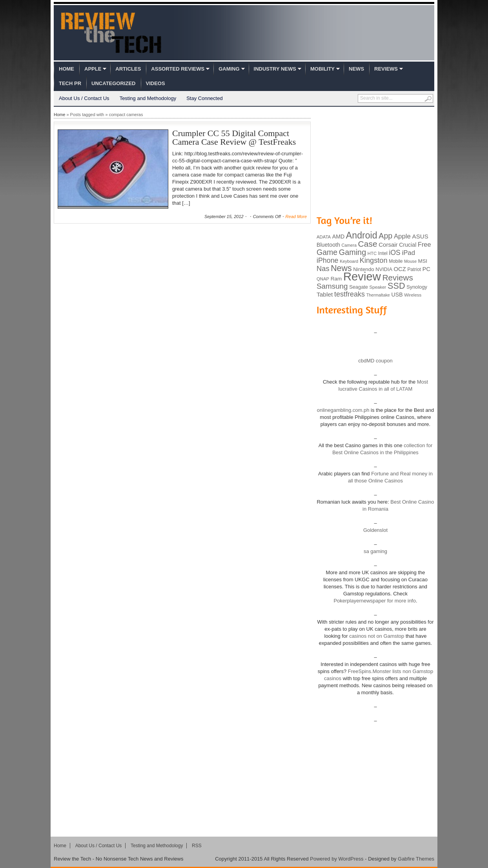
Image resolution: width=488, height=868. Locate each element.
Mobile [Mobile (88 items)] (396, 261)
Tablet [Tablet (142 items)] (325, 294)
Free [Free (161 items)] (424, 244)
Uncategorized (113, 83)
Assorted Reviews (178, 69)
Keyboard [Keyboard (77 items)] (349, 261)
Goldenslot (375, 530)
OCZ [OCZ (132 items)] (400, 269)
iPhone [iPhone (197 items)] (328, 260)
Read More (296, 217)
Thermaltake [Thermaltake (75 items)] (378, 295)
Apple (93, 69)
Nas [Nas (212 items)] (323, 268)
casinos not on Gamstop (376, 636)
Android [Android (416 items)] (362, 235)
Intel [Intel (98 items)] (383, 253)
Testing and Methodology (148, 98)
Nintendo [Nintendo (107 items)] (363, 269)
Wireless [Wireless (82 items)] (413, 295)
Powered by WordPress (337, 859)
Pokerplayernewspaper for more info (375, 601)
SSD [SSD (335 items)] (396, 286)
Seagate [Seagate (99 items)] (359, 287)
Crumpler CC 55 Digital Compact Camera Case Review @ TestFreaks (234, 137)
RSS (197, 846)
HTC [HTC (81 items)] (372, 253)
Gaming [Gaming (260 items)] (352, 252)
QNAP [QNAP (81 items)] (323, 279)
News (356, 69)
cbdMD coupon (375, 361)
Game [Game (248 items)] (327, 252)
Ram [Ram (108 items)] (336, 279)
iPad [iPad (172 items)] (408, 253)
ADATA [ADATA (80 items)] (324, 237)
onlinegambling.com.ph (343, 410)
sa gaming (375, 551)
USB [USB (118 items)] (397, 295)
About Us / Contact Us (84, 98)
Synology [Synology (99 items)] (417, 287)
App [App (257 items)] (385, 236)
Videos (156, 83)
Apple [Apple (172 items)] (402, 236)
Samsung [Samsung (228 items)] (332, 286)
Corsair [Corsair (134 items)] (388, 245)
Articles (128, 69)
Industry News (275, 69)
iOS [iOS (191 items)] (395, 253)
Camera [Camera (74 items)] (349, 245)
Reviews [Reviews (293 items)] (398, 278)
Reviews (386, 69)
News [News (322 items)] (341, 268)
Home (66, 69)
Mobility (322, 69)
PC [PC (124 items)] (426, 269)
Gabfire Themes (416, 859)
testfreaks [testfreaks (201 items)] (350, 294)
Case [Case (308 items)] (368, 244)
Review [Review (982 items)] (362, 276)
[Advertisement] (375, 160)
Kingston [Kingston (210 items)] (374, 260)
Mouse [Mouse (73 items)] (410, 261)
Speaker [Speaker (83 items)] (378, 287)
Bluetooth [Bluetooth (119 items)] (328, 245)
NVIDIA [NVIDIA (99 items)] (384, 269)
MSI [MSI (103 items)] (423, 261)
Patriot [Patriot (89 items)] (414, 269)
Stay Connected (205, 98)
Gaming (229, 69)
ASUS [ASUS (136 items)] (420, 236)
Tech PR (70, 83)
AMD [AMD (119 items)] (338, 237)
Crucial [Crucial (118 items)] (408, 245)
